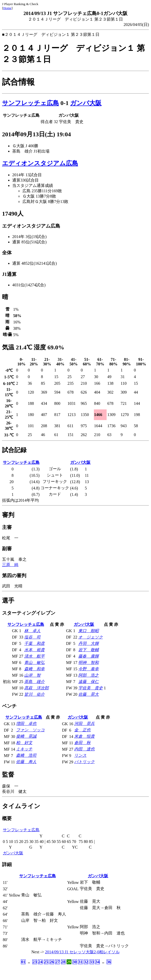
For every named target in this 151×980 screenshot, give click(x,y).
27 (57, 962)
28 (63, 962)
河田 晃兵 (84, 724)
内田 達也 (84, 749)
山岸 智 (32, 675)
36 (109, 962)
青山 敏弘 (34, 663)
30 (75, 962)
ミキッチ (24, 749)
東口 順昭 (89, 631)
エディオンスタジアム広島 (40, 163)
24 (40, 962)
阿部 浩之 (89, 675)
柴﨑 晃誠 (26, 736)
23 (35, 962)
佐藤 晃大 (89, 694)
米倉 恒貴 (84, 736)
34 (97, 962)
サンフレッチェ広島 (30, 103)
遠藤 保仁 (89, 682)
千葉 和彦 (34, 643)
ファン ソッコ (30, 730)
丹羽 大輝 (89, 643)
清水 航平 (34, 656)
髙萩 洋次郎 (36, 688)
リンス (80, 755)
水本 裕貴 (34, 650)
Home (7, 8)
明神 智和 (89, 663)
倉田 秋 (82, 743)
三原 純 (10, 565)
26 (52, 962)
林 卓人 (32, 631)
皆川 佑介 (34, 694)
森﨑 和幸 (34, 669)
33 (92, 962)
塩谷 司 (32, 637)
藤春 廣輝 (89, 656)
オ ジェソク (91, 637)
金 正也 (82, 730)
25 (46, 962)
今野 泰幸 (89, 669)
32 (86, 962)
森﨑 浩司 (26, 755)
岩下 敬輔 (89, 650)
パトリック (84, 762)
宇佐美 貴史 (91, 688)
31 (80, 962)
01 (23, 962)
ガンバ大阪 (86, 103)
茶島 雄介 (34, 682)
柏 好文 (24, 743)
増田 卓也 (26, 724)
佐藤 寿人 (26, 762)
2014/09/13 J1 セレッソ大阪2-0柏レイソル (82, 952)
